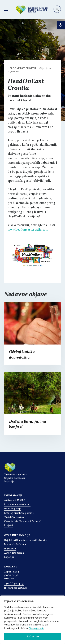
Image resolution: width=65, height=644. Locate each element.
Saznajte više (37, 628)
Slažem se (33, 636)
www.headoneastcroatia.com (28, 230)
